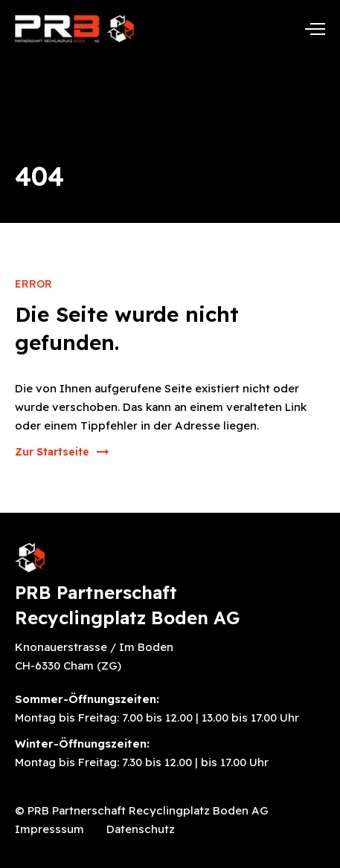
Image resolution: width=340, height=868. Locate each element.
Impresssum (49, 829)
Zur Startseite (52, 452)
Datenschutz (141, 829)
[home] (74, 29)
